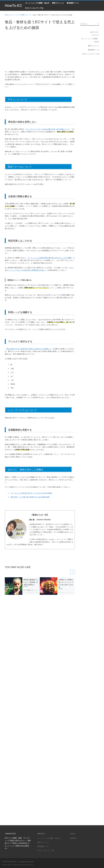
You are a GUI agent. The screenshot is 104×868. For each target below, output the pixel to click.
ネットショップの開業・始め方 (90, 40)
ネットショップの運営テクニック (21, 15)
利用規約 (73, 621)
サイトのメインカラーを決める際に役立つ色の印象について (48, 129)
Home (7, 15)
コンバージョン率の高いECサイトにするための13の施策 (31, 493)
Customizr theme (28, 648)
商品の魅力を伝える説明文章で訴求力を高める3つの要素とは (29, 349)
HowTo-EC (12, 645)
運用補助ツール (94, 50)
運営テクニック (94, 46)
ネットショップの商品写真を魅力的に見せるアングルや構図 (49, 258)
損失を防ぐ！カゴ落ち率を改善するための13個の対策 (30, 497)
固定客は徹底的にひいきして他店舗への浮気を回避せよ (31, 582)
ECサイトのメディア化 (91, 54)
